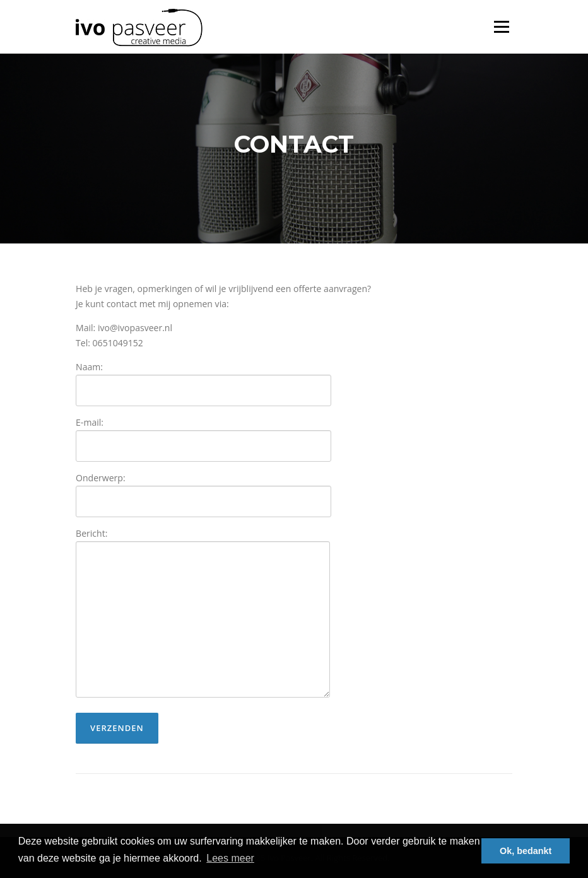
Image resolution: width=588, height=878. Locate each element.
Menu (501, 27)
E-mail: (203, 434)
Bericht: (203, 614)
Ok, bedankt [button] (526, 851)
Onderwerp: (203, 490)
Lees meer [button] (230, 858)
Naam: (203, 379)
